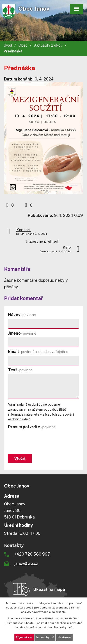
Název (22, 315)
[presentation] (41, 442)
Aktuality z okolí (48, 45)
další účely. (59, 612)
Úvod (8, 45)
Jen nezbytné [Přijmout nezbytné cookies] (45, 637)
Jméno (22, 333)
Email (38, 352)
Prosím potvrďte (32, 427)
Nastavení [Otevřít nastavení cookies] (64, 637)
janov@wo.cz (26, 563)
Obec (23, 45)
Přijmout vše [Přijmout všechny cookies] (24, 637)
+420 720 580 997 (32, 554)
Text (20, 370)
